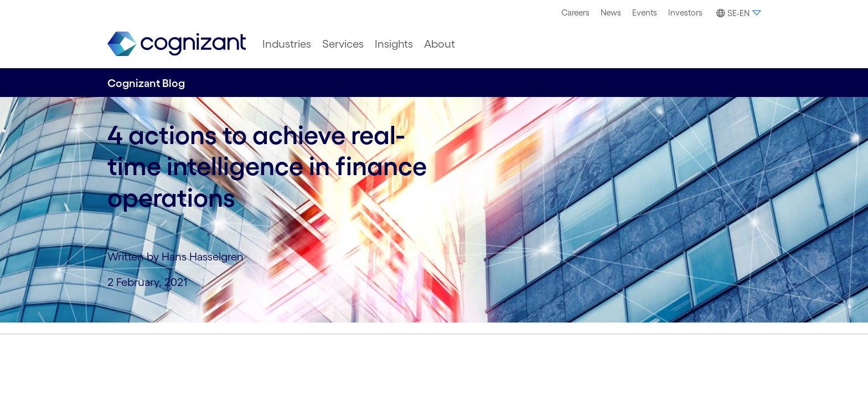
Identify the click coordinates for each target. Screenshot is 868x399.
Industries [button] (287, 44)
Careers (575, 12)
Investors (685, 12)
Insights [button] (394, 44)
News (611, 12)
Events (645, 12)
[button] (737, 13)
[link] (177, 44)
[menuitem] (575, 13)
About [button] (440, 44)
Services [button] (343, 44)
